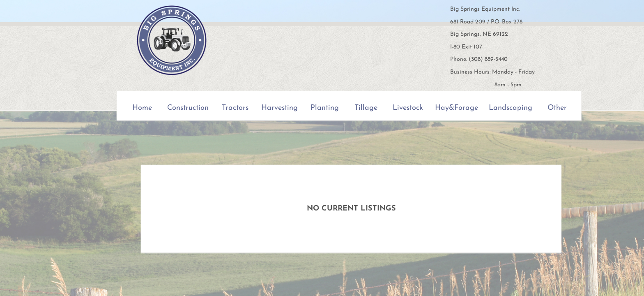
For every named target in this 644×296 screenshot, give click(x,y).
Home (142, 108)
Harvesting (279, 108)
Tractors (235, 108)
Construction (188, 108)
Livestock (408, 108)
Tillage (366, 108)
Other (557, 108)
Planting (325, 108)
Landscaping (511, 108)
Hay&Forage (457, 108)
